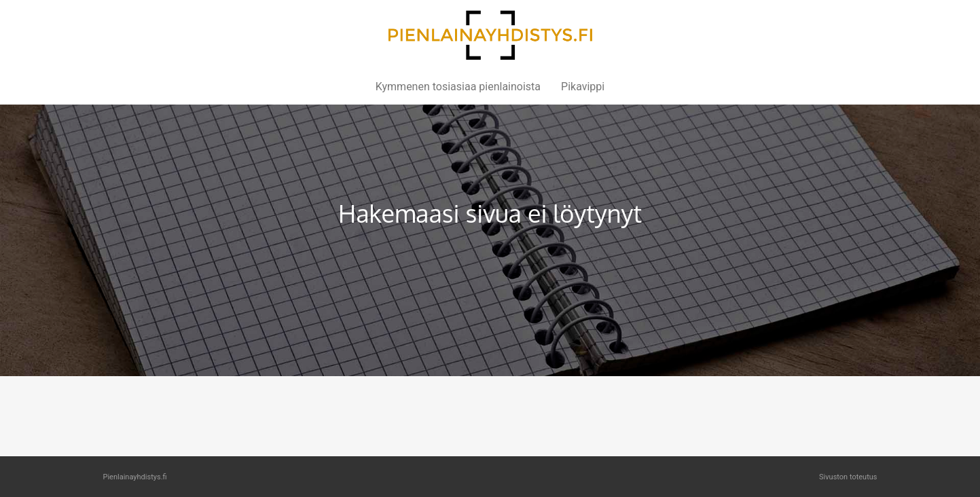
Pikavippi (583, 87)
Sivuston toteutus (848, 477)
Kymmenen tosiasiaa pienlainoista (458, 87)
